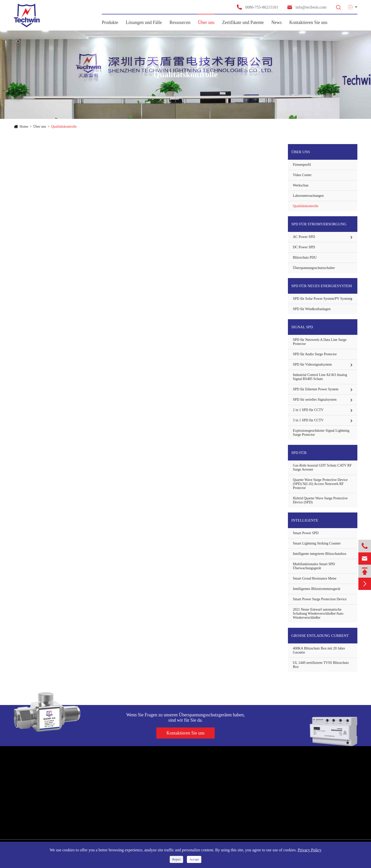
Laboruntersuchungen (308, 196)
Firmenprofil (302, 165)
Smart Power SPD (306, 533)
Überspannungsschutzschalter (314, 268)
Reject (176, 859)
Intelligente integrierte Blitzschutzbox (320, 554)
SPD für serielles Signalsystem (315, 400)
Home (24, 127)
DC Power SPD (304, 247)
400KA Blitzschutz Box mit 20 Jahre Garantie (319, 650)
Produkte (110, 22)
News (277, 22)
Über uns (206, 22)
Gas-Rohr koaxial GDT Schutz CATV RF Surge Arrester (322, 467)
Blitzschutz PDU (305, 257)
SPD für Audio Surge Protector (315, 354)
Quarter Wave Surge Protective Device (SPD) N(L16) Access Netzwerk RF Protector (320, 484)
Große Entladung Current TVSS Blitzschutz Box (320, 639)
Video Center (302, 175)
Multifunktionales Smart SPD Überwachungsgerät (314, 566)
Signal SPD (302, 327)
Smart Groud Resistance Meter (315, 578)
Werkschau (301, 185)
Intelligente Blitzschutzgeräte (312, 523)
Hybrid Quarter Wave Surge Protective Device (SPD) (320, 500)
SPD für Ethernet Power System (316, 389)
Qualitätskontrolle (64, 127)
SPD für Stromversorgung (319, 224)
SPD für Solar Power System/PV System (322, 299)
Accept (194, 859)
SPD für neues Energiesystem (322, 286)
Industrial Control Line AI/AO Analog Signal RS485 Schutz (320, 377)
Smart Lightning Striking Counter (317, 543)
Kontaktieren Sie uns (308, 22)
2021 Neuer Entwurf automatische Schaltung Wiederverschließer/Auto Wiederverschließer (318, 614)
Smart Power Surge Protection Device (320, 599)
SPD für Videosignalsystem (312, 364)
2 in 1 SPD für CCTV (308, 410)
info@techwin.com (307, 7)
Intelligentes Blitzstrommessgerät (317, 589)
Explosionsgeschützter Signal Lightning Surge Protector (321, 433)
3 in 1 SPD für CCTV (308, 420)
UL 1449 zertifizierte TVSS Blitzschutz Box (321, 665)
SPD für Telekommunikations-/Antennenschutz (324, 456)
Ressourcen (180, 22)
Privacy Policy (310, 850)
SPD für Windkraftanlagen (312, 309)
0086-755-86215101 (257, 7)
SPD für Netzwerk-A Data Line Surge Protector (320, 342)
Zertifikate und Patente (243, 22)
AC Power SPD (304, 237)
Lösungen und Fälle (144, 22)
